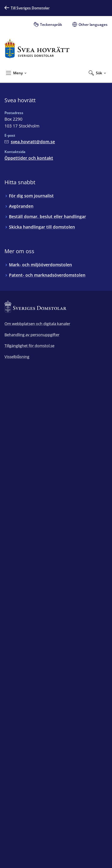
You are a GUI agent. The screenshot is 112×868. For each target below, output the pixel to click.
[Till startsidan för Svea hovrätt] (37, 49)
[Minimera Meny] (16, 73)
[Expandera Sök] (97, 73)
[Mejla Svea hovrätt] (30, 142)
